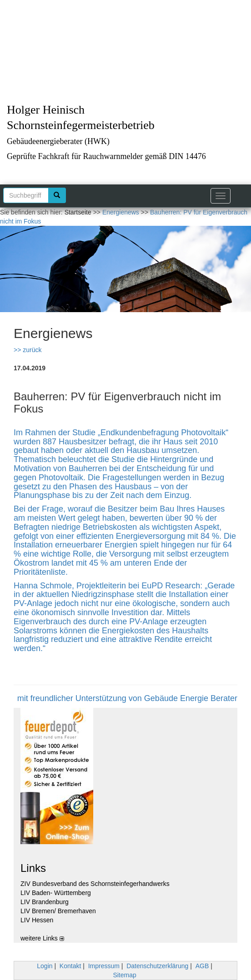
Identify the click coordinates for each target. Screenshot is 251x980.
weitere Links (42, 938)
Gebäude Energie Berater (191, 698)
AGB (202, 966)
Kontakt (70, 966)
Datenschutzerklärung (157, 966)
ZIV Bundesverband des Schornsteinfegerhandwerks (95, 884)
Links (33, 868)
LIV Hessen (37, 920)
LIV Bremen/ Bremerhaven (58, 911)
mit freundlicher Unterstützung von (81, 698)
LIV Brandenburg (45, 902)
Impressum (104, 966)
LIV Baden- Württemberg (56, 893)
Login (45, 966)
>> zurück (28, 350)
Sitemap (124, 975)
